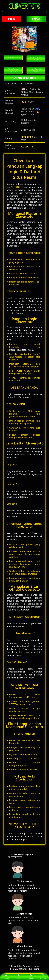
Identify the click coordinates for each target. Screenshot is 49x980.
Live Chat (43, 977)
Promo (6, 977)
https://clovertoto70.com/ (22, 350)
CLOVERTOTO (13, 187)
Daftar (18, 977)
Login (31, 977)
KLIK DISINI (27, 147)
